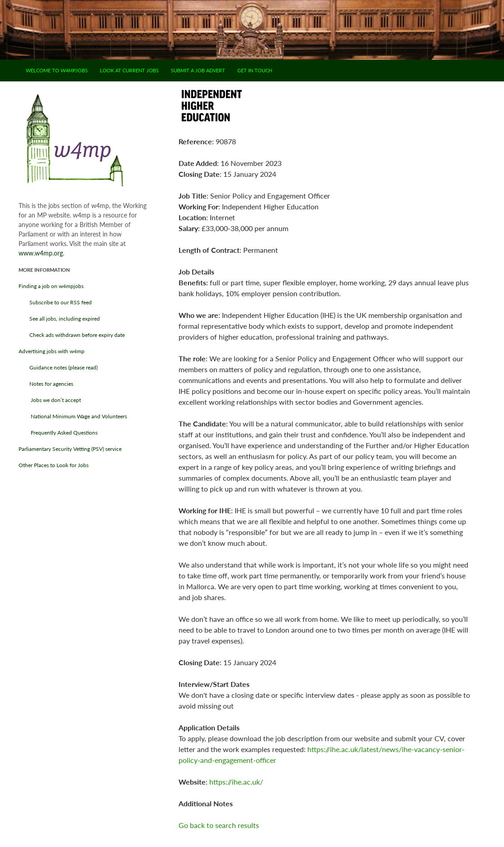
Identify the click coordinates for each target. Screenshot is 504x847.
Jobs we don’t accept (50, 400)
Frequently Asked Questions (58, 433)
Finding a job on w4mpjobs (51, 286)
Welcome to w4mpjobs (57, 70)
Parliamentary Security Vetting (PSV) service (70, 449)
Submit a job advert (198, 70)
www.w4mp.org (41, 253)
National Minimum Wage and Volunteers (73, 416)
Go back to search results (219, 825)
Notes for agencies (46, 384)
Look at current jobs (129, 70)
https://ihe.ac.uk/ (236, 782)
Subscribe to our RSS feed (55, 302)
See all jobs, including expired (59, 319)
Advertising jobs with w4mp (52, 351)
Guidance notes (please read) (58, 367)
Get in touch (255, 70)
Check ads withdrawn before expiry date (72, 335)
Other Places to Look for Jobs (54, 465)
